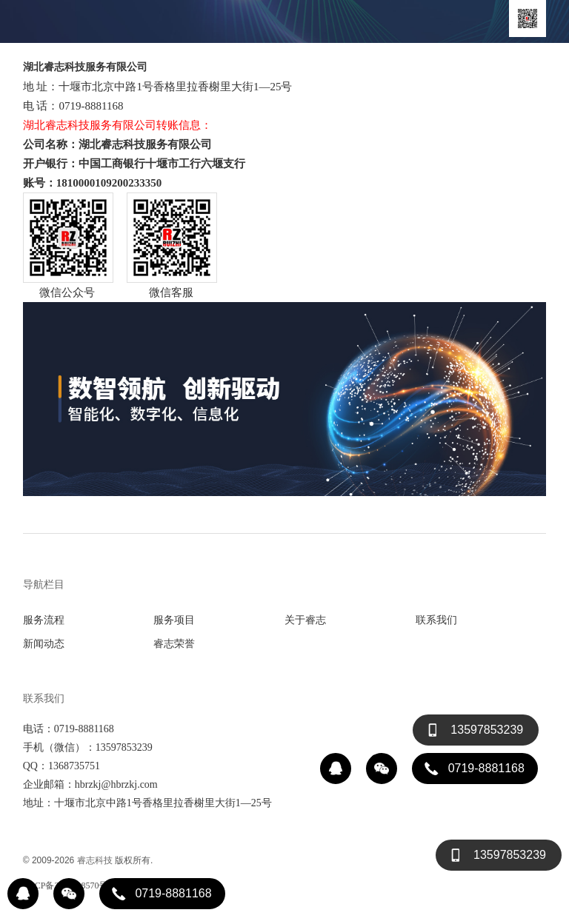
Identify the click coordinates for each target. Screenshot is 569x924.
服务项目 (174, 620)
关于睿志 (305, 620)
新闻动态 (44, 643)
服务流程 (44, 620)
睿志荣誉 (174, 643)
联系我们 (436, 620)
